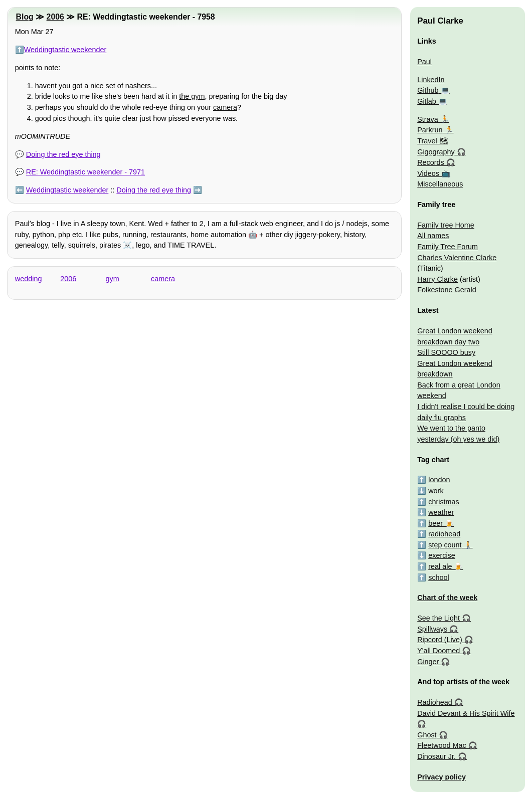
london (439, 480)
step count (445, 545)
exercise (442, 555)
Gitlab (427, 101)
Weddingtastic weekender (65, 50)
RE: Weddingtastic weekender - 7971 (85, 172)
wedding (29, 279)
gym (113, 279)
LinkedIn (431, 80)
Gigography (436, 152)
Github (428, 90)
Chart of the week (447, 598)
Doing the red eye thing (63, 154)
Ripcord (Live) (440, 640)
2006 (55, 17)
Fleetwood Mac (442, 745)
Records (431, 162)
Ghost (427, 735)
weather (441, 512)
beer (435, 523)
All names (433, 236)
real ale (440, 566)
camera (225, 107)
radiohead (444, 534)
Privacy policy (441, 777)
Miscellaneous (440, 184)
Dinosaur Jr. (436, 756)
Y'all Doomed (438, 651)
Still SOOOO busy (446, 352)
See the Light (438, 618)
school (439, 577)
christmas (444, 502)
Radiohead (435, 702)
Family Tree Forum (448, 247)
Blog (25, 17)
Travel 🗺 (432, 141)
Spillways (432, 629)
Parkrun (430, 130)
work (436, 491)
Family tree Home (446, 225)
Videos (428, 173)
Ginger (428, 662)
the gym (192, 96)
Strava (428, 119)
